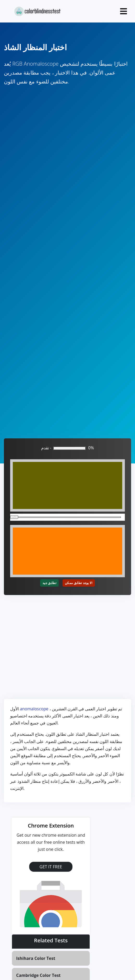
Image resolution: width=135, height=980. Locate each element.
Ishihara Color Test (36, 958)
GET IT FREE (51, 867)
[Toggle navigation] (124, 11)
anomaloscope (34, 709)
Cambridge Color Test (38, 975)
